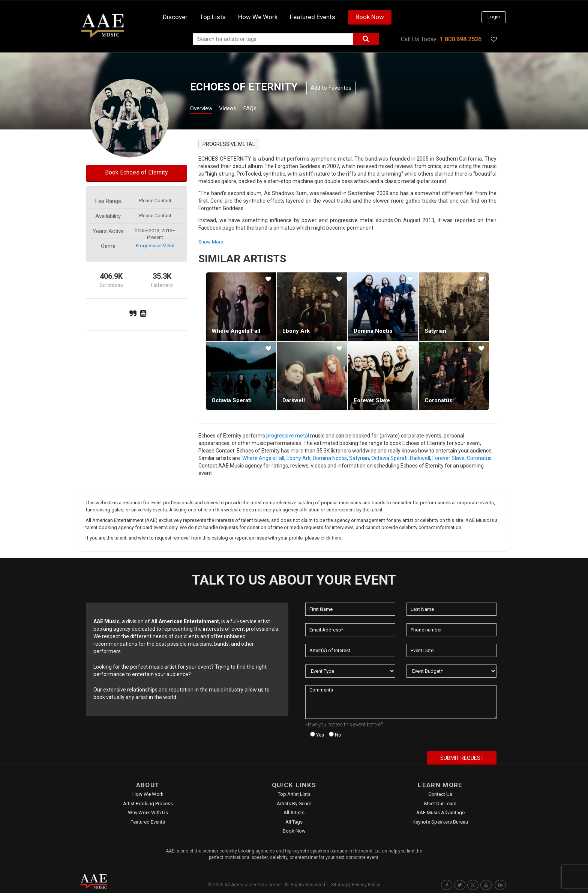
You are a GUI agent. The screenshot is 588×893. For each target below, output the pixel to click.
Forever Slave (372, 400)
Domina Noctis (373, 331)
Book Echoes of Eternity (136, 172)
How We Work (148, 794)
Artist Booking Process (148, 804)
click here (331, 538)
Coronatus (438, 400)
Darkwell (294, 400)
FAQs (263, 109)
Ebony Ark (296, 331)
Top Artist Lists (294, 794)
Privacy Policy (366, 885)
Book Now (370, 17)
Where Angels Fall (236, 331)
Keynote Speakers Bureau (440, 822)
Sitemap (340, 885)
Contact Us (440, 794)
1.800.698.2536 (461, 39)
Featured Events (313, 17)
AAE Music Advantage (440, 813)
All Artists (294, 813)
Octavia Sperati (232, 400)
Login (494, 17)
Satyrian (435, 331)
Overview (204, 109)
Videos (237, 109)
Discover (175, 17)
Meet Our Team (440, 804)
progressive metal (155, 246)
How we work (258, 17)
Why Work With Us (148, 813)
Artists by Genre (294, 804)
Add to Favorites (331, 88)
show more (211, 242)
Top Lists (213, 17)
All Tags (294, 822)
